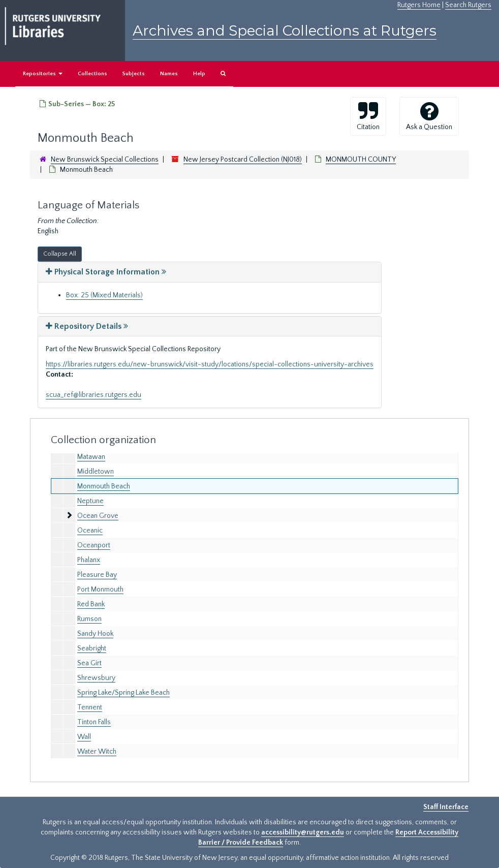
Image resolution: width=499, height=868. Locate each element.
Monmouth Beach (104, 486)
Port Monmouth (100, 590)
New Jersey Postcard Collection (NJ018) (243, 160)
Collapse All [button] (60, 254)
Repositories (43, 74)
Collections (92, 74)
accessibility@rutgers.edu (303, 832)
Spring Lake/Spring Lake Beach (123, 693)
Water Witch (97, 752)
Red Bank (91, 604)
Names (169, 74)
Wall (84, 737)
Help (199, 74)
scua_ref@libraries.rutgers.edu (93, 395)
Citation (368, 116)
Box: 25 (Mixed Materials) (104, 295)
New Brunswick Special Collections (105, 160)
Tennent (90, 707)
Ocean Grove (98, 516)
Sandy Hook (95, 634)
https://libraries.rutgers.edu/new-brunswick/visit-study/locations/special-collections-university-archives (210, 364)
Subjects (134, 74)
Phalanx (89, 560)
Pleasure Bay (97, 575)
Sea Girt (89, 663)
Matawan (91, 457)
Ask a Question (429, 116)
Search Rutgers (468, 5)
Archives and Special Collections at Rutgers (285, 30)
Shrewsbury (96, 678)
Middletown (96, 472)
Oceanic (90, 531)
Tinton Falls (94, 722)
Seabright (92, 648)
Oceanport (94, 545)
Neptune (90, 501)
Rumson (89, 619)
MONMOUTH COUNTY (361, 160)
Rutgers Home (419, 5)
